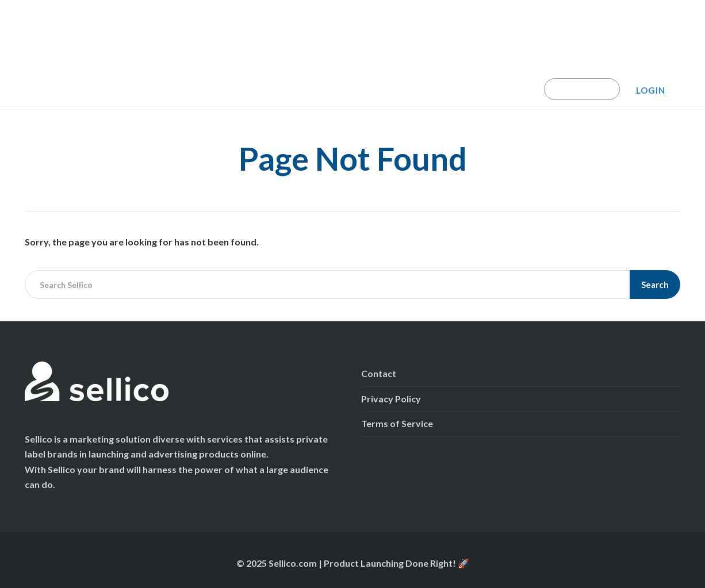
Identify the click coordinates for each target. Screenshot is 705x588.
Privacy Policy (391, 399)
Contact (379, 373)
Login (651, 90)
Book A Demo (582, 89)
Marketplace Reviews (491, 89)
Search (655, 285)
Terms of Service (397, 423)
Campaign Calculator (155, 89)
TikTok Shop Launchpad (263, 89)
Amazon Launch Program (379, 89)
